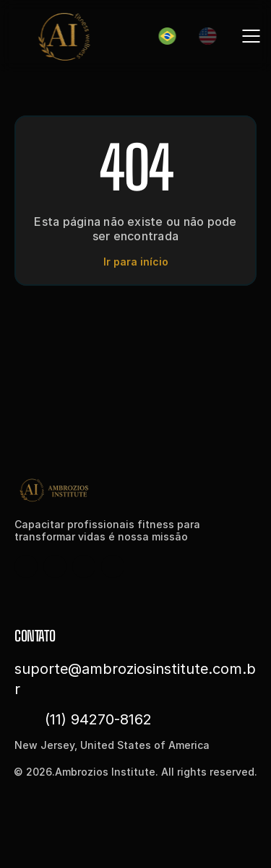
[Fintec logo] (72, 490)
